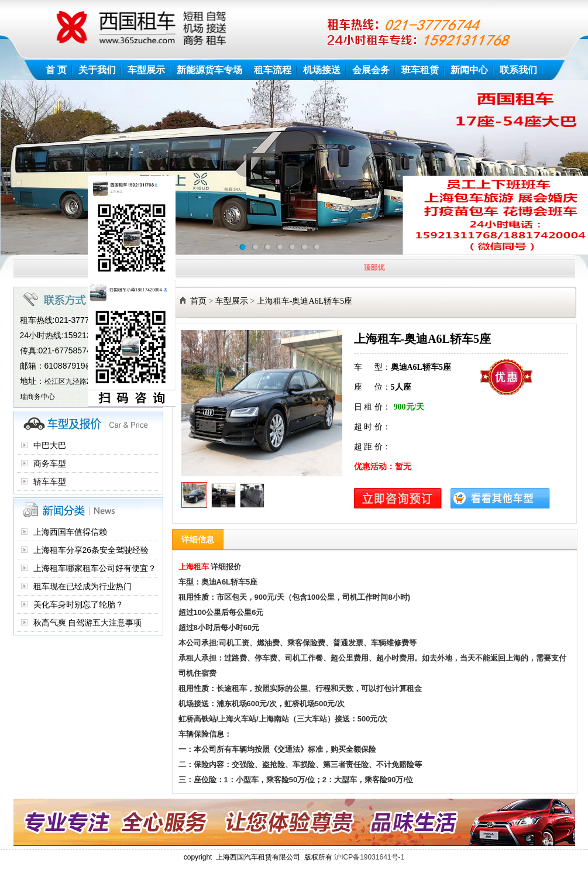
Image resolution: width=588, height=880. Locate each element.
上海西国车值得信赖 (70, 532)
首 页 (56, 70)
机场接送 (322, 70)
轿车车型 (50, 482)
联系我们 (518, 70)
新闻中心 (469, 70)
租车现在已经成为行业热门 (82, 586)
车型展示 (146, 70)
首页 (198, 301)
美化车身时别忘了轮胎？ (78, 604)
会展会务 (371, 70)
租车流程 (273, 70)
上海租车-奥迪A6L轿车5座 (305, 301)
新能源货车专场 (209, 70)
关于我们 (97, 70)
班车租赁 (420, 70)
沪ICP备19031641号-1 (369, 857)
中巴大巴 (50, 445)
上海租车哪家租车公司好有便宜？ (95, 568)
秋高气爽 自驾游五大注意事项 (88, 623)
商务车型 (50, 463)
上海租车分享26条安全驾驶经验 (91, 550)
